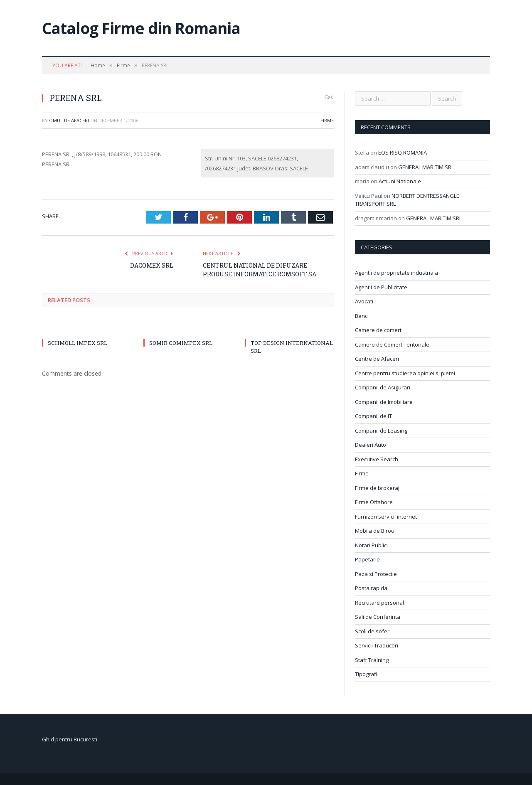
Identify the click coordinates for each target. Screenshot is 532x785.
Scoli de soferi (373, 631)
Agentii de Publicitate (381, 287)
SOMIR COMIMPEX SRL (181, 343)
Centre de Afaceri (377, 359)
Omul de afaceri (69, 120)
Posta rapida (371, 588)
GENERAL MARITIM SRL (426, 167)
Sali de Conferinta (378, 617)
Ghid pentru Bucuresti (70, 739)
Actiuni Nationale (400, 181)
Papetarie (367, 559)
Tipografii (367, 674)
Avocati (364, 301)
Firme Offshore (374, 502)
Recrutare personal (379, 603)
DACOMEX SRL (152, 265)
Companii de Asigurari (383, 387)
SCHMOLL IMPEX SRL (78, 343)
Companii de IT (373, 416)
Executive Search (377, 459)
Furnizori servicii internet (386, 517)
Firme (327, 120)
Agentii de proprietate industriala (397, 273)
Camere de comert (378, 330)
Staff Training (372, 660)
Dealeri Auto (371, 445)
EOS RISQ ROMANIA (403, 153)
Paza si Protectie (376, 574)
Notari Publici (371, 545)
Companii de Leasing (381, 431)
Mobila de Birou (375, 531)
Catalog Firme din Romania (141, 28)
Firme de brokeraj (377, 488)
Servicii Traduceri (377, 645)
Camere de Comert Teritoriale (392, 345)
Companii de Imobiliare (384, 402)
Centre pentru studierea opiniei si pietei (405, 373)
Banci (362, 316)
